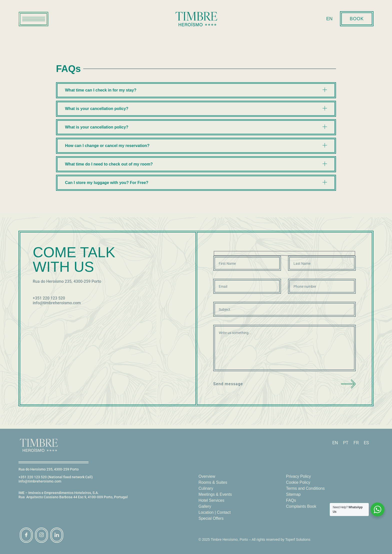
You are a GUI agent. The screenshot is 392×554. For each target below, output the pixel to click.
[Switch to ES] (366, 443)
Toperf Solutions (298, 539)
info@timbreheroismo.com (57, 303)
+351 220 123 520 (49, 298)
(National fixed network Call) (70, 477)
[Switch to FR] (356, 443)
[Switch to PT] (346, 443)
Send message (284, 384)
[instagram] (41, 535)
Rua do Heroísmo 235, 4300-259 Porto (67, 281)
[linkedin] (57, 535)
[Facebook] (26, 535)
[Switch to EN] (335, 443)
